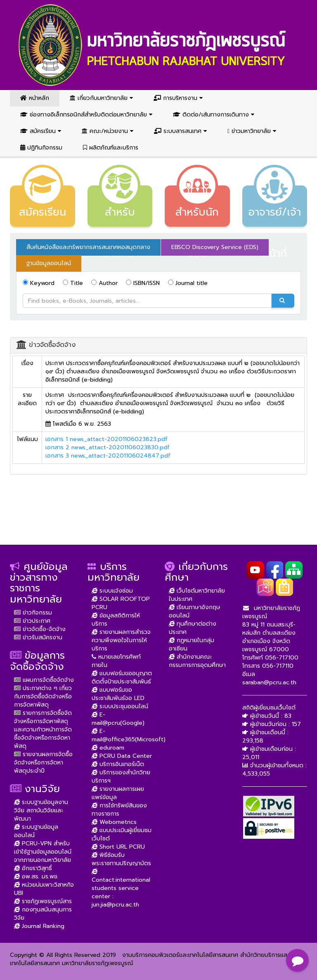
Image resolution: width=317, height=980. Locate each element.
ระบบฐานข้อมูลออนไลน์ (36, 831)
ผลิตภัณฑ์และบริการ (111, 148)
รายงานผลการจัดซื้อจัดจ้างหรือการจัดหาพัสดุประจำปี (43, 763)
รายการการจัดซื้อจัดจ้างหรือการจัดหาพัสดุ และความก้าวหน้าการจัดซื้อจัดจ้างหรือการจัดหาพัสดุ (43, 730)
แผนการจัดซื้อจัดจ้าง (44, 680)
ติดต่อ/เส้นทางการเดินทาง (214, 115)
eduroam (108, 748)
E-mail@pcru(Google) (118, 719)
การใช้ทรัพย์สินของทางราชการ (119, 810)
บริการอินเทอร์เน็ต (118, 764)
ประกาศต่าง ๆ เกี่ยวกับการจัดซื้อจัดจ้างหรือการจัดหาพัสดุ (43, 696)
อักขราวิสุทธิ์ (33, 868)
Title (73, 283)
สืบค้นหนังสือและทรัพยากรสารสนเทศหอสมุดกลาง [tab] (88, 247)
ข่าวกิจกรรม (33, 613)
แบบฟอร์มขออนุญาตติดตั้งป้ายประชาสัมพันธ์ (122, 677)
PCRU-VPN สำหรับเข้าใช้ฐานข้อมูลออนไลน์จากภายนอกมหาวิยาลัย (43, 852)
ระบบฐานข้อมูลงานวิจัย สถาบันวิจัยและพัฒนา (41, 810)
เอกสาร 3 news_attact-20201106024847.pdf (108, 456)
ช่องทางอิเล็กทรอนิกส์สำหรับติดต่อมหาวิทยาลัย (86, 115)
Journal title (188, 283)
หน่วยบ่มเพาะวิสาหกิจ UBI (44, 889)
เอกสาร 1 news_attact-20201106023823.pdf (106, 439)
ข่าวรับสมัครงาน (38, 637)
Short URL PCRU (118, 847)
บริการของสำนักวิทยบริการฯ (121, 777)
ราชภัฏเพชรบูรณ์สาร (43, 901)
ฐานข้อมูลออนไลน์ (49, 263)
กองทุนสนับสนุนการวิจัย (43, 914)
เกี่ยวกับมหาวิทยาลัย (101, 98)
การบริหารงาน (178, 98)
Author (104, 283)
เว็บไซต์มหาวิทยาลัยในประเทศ (197, 595)
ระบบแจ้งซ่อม (112, 591)
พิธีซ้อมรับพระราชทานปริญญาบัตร (121, 859)
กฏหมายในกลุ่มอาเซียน (192, 644)
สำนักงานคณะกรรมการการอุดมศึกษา (197, 661)
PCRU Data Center (122, 756)
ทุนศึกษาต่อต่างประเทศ (193, 628)
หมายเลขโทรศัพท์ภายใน (116, 661)
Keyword (39, 283)
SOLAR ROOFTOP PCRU (121, 603)
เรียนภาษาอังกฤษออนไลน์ (195, 611)
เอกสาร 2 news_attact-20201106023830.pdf (108, 447)
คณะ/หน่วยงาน (108, 131)
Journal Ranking (39, 926)
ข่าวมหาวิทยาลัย (252, 131)
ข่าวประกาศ (32, 621)
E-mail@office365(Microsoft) (129, 735)
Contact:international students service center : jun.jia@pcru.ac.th (121, 888)
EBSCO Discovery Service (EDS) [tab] (215, 247)
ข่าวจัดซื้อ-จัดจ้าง (40, 629)
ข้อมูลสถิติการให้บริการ (116, 620)
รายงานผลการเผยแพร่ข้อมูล (118, 793)
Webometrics (114, 822)
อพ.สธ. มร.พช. (36, 877)
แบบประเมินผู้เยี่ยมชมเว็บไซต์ (122, 834)
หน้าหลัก (35, 98)
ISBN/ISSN (143, 283)
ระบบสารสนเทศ (180, 131)
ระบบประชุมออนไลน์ (120, 706)
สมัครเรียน (41, 131)
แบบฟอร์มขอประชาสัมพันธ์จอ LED (118, 694)
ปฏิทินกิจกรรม (41, 148)
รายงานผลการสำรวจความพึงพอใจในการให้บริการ (121, 640)
